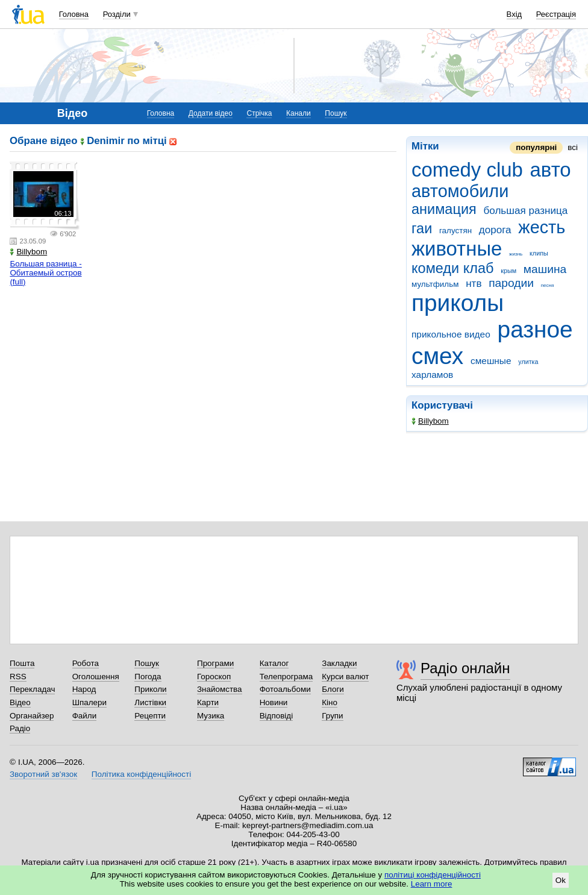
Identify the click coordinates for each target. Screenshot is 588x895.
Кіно (330, 702)
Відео (20, 702)
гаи (422, 228)
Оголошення (96, 677)
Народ (84, 689)
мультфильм (435, 284)
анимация (444, 209)
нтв (474, 284)
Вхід (514, 14)
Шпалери (89, 702)
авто (551, 170)
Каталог (274, 663)
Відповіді (277, 716)
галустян (455, 231)
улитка (528, 362)
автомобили (460, 191)
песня (548, 285)
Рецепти (150, 716)
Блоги (333, 689)
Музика (211, 716)
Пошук (336, 113)
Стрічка (259, 113)
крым (508, 271)
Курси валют (345, 677)
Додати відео (211, 113)
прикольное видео (451, 334)
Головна (74, 14)
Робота (86, 663)
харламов (432, 375)
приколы (458, 303)
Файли (85, 716)
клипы (539, 253)
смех (437, 356)
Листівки (150, 702)
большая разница (526, 211)
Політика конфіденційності (141, 774)
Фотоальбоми (285, 689)
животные (457, 249)
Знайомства (220, 689)
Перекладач (32, 689)
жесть (542, 227)
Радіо (20, 728)
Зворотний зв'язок (43, 774)
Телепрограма (286, 677)
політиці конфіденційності (433, 875)
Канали (299, 113)
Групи (332, 716)
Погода (148, 677)
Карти (208, 702)
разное (535, 329)
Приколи (150, 689)
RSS (18, 677)
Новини (274, 702)
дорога (495, 230)
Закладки (339, 663)
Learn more (432, 884)
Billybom (430, 421)
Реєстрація (556, 14)
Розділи (117, 14)
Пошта (22, 663)
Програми (215, 663)
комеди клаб (453, 268)
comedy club (467, 170)
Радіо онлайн (465, 668)
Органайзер (32, 716)
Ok (561, 880)
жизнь (516, 254)
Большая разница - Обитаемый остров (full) (45, 273)
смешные (491, 361)
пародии (511, 283)
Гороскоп (214, 677)
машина (545, 269)
